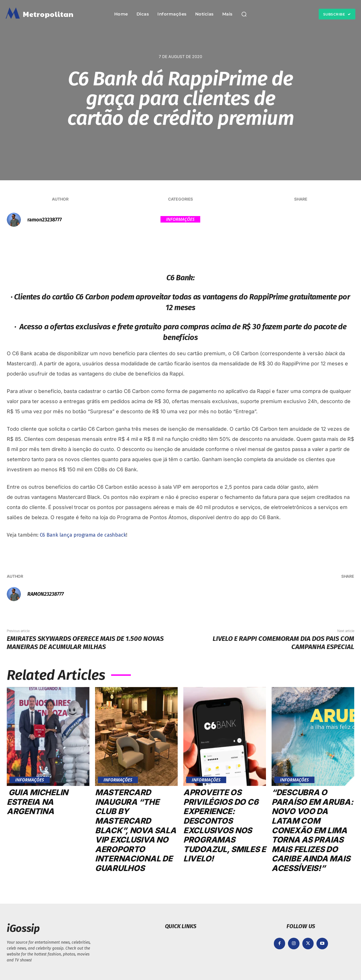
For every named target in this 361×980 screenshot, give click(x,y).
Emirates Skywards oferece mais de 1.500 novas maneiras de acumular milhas (85, 643)
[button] (244, 14)
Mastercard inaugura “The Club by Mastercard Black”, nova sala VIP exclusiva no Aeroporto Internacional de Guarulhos (136, 830)
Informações (180, 219)
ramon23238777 (45, 220)
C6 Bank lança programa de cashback (83, 535)
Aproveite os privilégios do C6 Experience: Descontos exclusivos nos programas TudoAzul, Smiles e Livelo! (225, 825)
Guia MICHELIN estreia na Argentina (37, 802)
